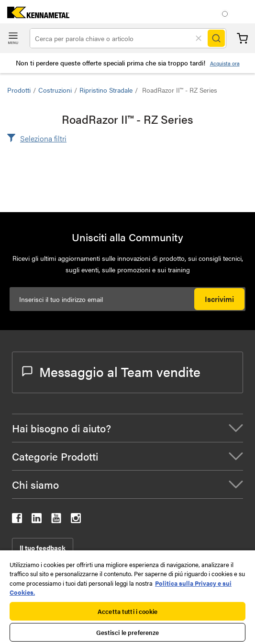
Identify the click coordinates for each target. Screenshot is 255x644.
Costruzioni (55, 90)
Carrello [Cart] (242, 38)
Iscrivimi (219, 299)
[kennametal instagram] (76, 520)
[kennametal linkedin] (37, 520)
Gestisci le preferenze (128, 632)
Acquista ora (225, 63)
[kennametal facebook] (17, 520)
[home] (35, 15)
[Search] (216, 38)
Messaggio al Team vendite (111, 371)
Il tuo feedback (43, 547)
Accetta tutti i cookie (127, 611)
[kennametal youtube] (56, 520)
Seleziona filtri (43, 138)
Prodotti (19, 90)
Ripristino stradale (106, 90)
